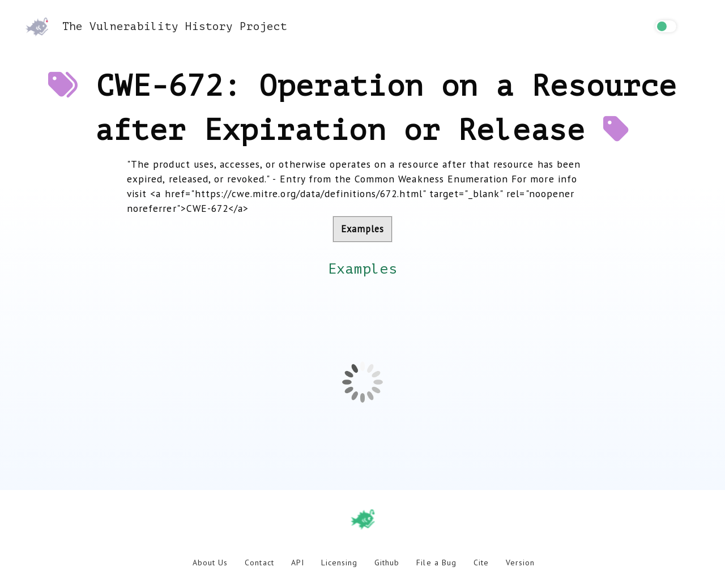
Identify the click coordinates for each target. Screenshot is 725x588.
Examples (362, 229)
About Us (210, 563)
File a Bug (436, 563)
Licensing (339, 563)
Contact (259, 563)
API (298, 563)
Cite (481, 563)
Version (520, 563)
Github (387, 563)
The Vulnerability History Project (156, 26)
